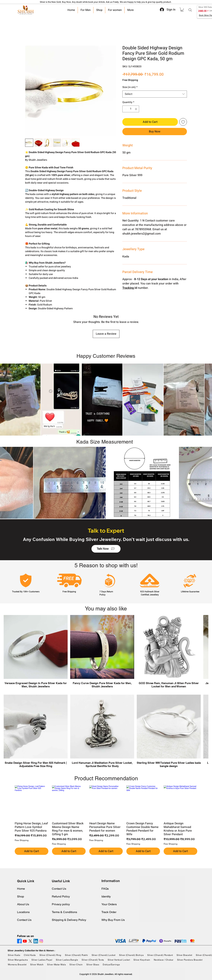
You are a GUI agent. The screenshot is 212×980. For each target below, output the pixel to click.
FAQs (105, 889)
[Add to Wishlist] (183, 122)
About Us (23, 904)
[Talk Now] (106, 549)
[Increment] (136, 109)
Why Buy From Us (113, 920)
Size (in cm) (130, 87)
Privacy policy (61, 904)
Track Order (109, 912)
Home (21, 889)
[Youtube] (25, 941)
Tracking (128, 288)
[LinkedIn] (36, 941)
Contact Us (24, 920)
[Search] (190, 10)
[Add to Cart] (32, 851)
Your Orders (109, 904)
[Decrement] (125, 109)
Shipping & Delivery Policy (69, 920)
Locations (23, 912)
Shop (21, 896)
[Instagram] (41, 941)
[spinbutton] (131, 109)
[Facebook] (19, 941)
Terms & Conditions (64, 912)
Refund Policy (61, 896)
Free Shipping (130, 80)
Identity (106, 896)
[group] (106, 820)
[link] (182, 10)
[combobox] (155, 94)
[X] (30, 941)
